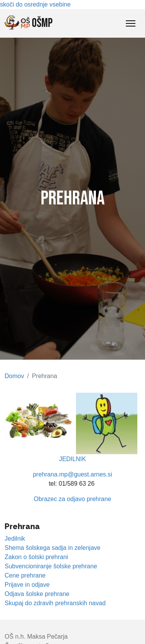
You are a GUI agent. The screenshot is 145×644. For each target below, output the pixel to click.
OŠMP (29, 23)
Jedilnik (15, 539)
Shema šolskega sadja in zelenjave (53, 548)
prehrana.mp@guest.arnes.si (73, 474)
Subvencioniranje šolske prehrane (51, 566)
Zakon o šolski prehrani (36, 557)
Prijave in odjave (27, 585)
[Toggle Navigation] (131, 23)
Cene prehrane (25, 575)
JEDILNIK (72, 459)
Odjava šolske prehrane (37, 594)
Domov (14, 376)
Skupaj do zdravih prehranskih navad (55, 603)
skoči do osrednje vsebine (35, 4)
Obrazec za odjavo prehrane (72, 499)
